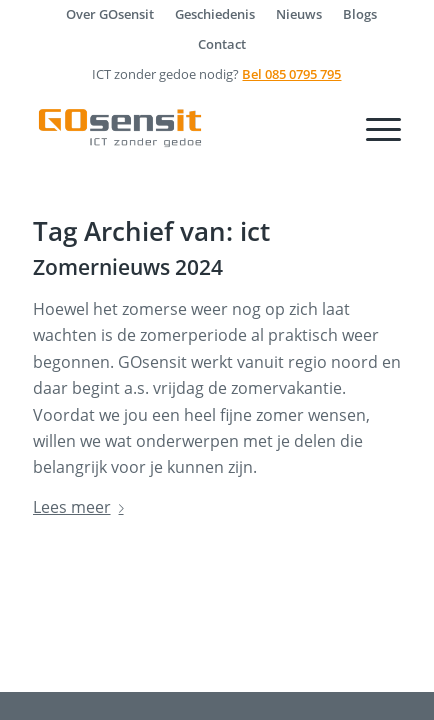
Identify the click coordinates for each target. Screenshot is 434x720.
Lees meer (82, 507)
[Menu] (373, 128)
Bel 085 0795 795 (291, 74)
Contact (222, 44)
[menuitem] (110, 14)
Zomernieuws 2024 (128, 267)
